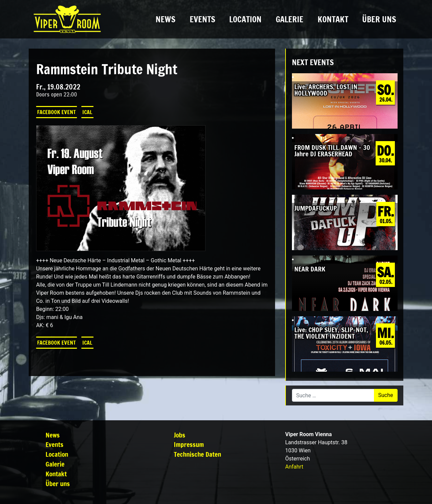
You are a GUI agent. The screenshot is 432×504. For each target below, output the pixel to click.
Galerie (290, 19)
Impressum (189, 444)
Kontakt (333, 19)
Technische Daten (197, 454)
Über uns (379, 19)
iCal (87, 112)
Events (202, 19)
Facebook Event (57, 112)
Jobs (180, 435)
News (166, 19)
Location (245, 19)
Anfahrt (294, 467)
